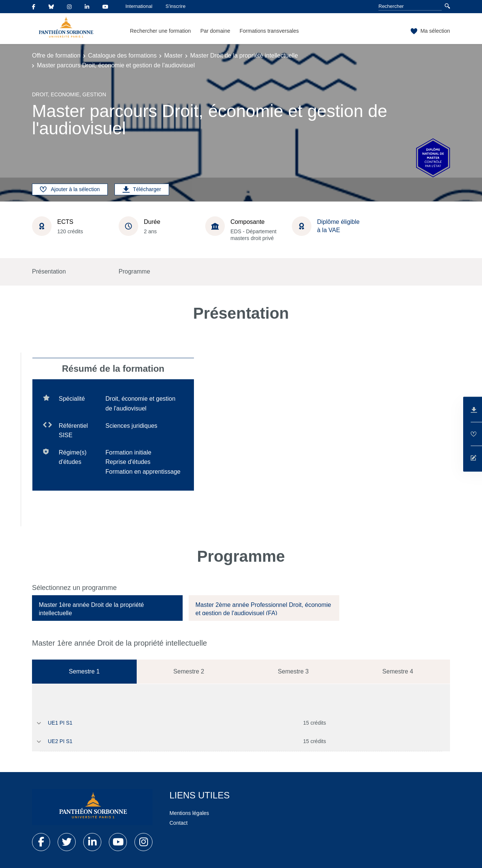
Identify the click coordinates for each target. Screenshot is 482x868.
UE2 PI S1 (60, 741)
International (139, 6)
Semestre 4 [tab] (398, 671)
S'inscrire (176, 6)
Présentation (49, 271)
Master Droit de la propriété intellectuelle (244, 55)
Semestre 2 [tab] (189, 671)
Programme (134, 271)
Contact (178, 823)
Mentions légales (189, 813)
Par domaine (215, 31)
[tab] (107, 608)
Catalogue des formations (122, 55)
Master (173, 55)
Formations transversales (269, 31)
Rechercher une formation (160, 31)
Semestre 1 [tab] (84, 671)
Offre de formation (56, 55)
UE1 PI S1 (60, 723)
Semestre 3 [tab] (293, 671)
